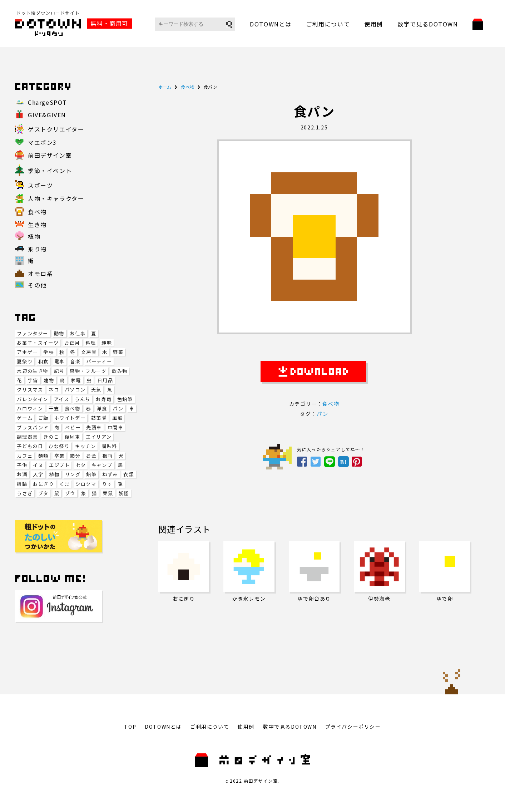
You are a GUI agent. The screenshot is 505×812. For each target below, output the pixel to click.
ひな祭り (59, 446)
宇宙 (33, 380)
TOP (130, 727)
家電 (76, 380)
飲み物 (120, 371)
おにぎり (43, 484)
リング (73, 474)
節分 (75, 456)
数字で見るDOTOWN (428, 24)
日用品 (105, 380)
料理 (91, 343)
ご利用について (328, 24)
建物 (49, 380)
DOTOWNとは (271, 24)
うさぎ (25, 493)
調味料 (109, 446)
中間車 (115, 427)
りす (107, 484)
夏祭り (25, 361)
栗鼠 (108, 493)
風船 (117, 418)
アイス (62, 399)
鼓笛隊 (99, 418)
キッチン (85, 446)
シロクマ (86, 484)
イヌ (38, 465)
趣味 (107, 343)
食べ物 (73, 409)
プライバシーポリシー (353, 727)
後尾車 (73, 437)
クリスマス (30, 390)
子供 (22, 465)
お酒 (22, 474)
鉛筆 (91, 474)
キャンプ (102, 465)
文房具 (89, 352)
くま (65, 484)
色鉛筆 (125, 399)
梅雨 (107, 456)
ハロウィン (30, 409)
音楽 (75, 361)
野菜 (118, 352)
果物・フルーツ (88, 371)
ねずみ (110, 474)
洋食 (102, 409)
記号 (59, 371)
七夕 (81, 465)
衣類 (128, 474)
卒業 (60, 456)
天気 (96, 390)
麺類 (43, 456)
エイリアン (99, 437)
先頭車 (94, 427)
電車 (60, 361)
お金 (91, 456)
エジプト (59, 465)
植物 (54, 474)
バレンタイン (33, 399)
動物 (59, 333)
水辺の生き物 (33, 371)
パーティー (99, 361)
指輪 (22, 484)
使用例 (374, 24)
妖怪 (124, 493)
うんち (83, 399)
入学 (38, 474)
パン (118, 409)
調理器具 (27, 437)
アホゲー (27, 352)
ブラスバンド (33, 427)
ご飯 (43, 418)
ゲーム (25, 418)
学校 (48, 352)
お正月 (72, 343)
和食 (43, 361)
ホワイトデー (70, 418)
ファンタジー (33, 333)
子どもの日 (30, 446)
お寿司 (104, 399)
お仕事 (78, 333)
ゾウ (70, 493)
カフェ (25, 456)
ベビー (73, 427)
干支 (54, 409)
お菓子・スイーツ (38, 343)
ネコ (54, 390)
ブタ (43, 493)
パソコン (75, 390)
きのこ (51, 437)
